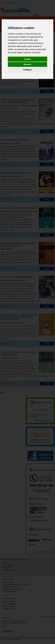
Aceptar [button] (28, 59)
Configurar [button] (28, 70)
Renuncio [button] (28, 64)
